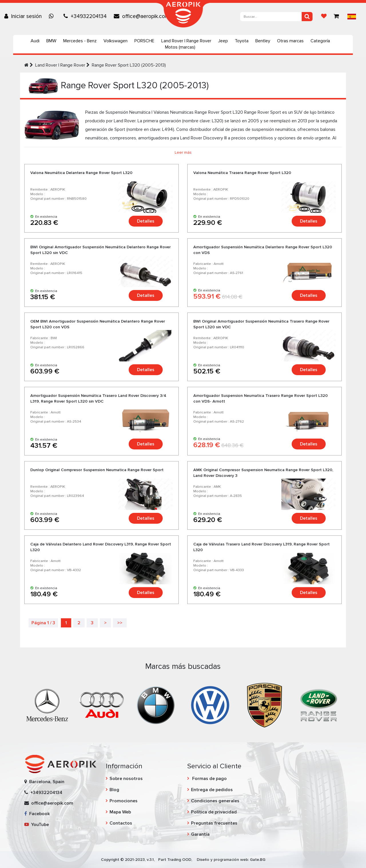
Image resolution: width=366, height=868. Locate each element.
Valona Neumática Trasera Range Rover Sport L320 (242, 173)
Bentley (263, 41)
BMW (51, 41)
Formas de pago (209, 779)
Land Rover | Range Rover (186, 41)
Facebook (37, 814)
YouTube (37, 825)
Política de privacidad (214, 812)
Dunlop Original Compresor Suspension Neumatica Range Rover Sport (97, 470)
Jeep (223, 41)
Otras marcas (290, 41)
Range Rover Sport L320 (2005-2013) (129, 65)
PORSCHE (144, 41)
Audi (35, 41)
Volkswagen (116, 41)
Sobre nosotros (126, 779)
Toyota (242, 41)
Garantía (200, 834)
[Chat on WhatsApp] (53, 16)
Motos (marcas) (180, 47)
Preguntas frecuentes (214, 823)
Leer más (183, 152)
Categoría (320, 41)
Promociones (124, 801)
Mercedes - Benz (80, 41)
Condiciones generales (215, 801)
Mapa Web (120, 812)
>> (120, 623)
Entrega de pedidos (212, 790)
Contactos (121, 823)
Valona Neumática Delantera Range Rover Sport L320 (81, 173)
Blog (114, 790)
